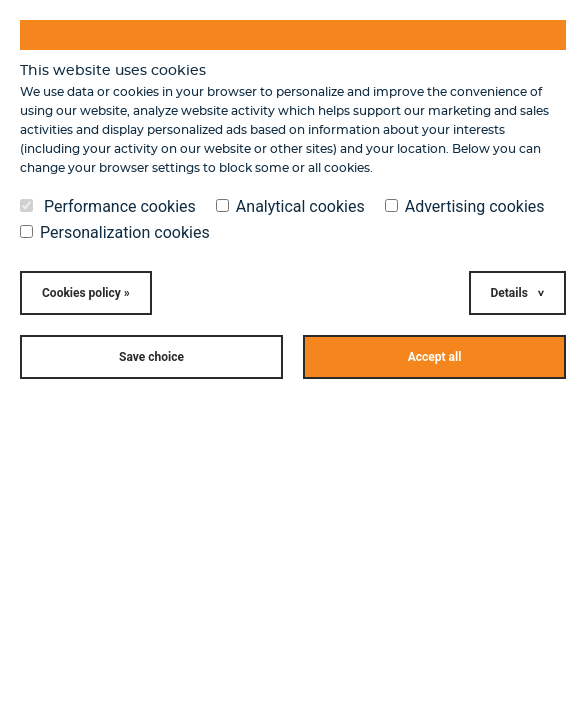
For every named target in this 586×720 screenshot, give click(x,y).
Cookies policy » (86, 293)
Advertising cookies (465, 207)
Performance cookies (108, 207)
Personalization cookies (115, 233)
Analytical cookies (290, 207)
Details (509, 293)
